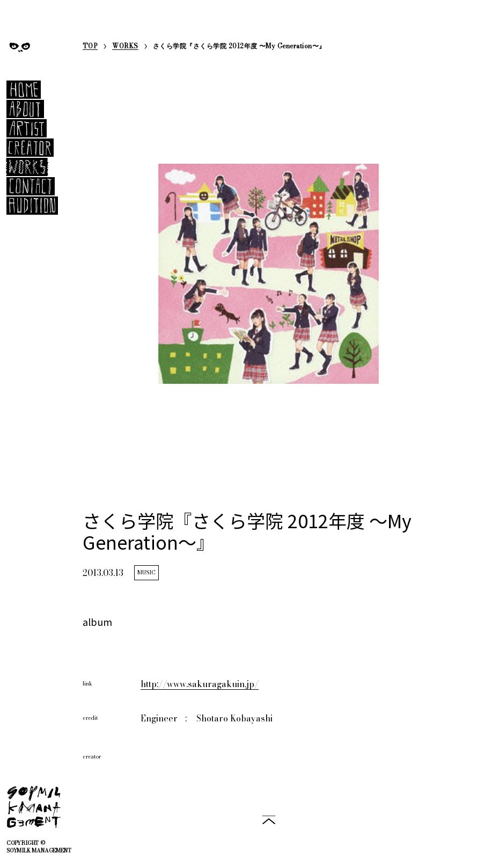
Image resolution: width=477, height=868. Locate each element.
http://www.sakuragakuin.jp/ (200, 684)
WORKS (125, 47)
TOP (90, 47)
